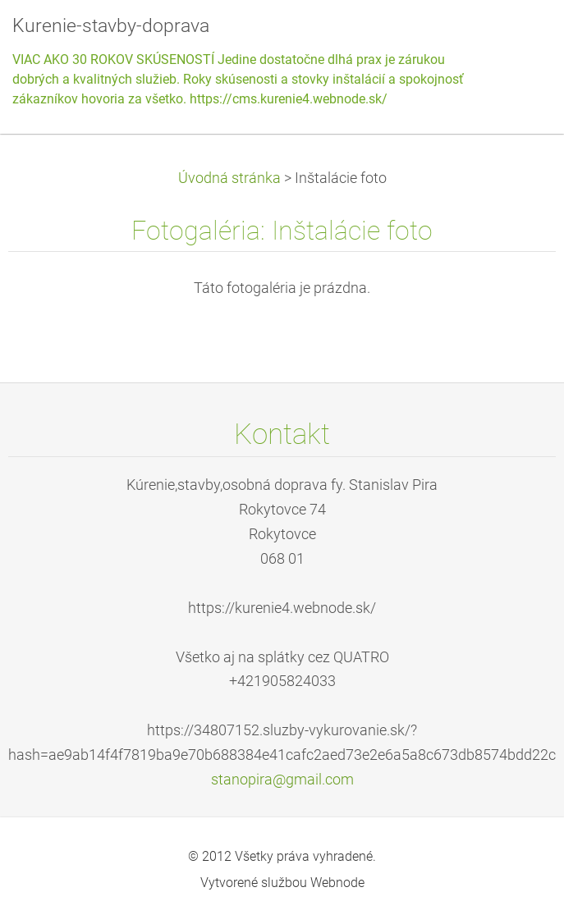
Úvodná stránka (229, 178)
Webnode (337, 883)
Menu (519, 37)
